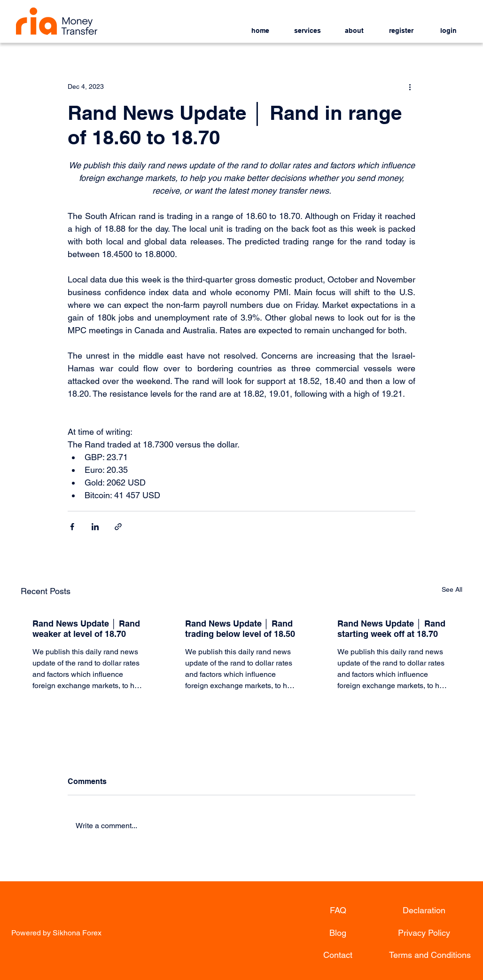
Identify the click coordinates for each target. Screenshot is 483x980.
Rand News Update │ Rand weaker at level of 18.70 (86, 629)
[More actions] (410, 86)
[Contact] (338, 955)
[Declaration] (424, 910)
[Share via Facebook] (72, 527)
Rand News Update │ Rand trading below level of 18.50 (240, 629)
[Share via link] (118, 527)
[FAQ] (338, 910)
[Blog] (338, 933)
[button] (307, 27)
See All (452, 589)
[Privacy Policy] (424, 933)
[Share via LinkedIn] (95, 527)
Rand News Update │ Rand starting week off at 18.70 (391, 629)
